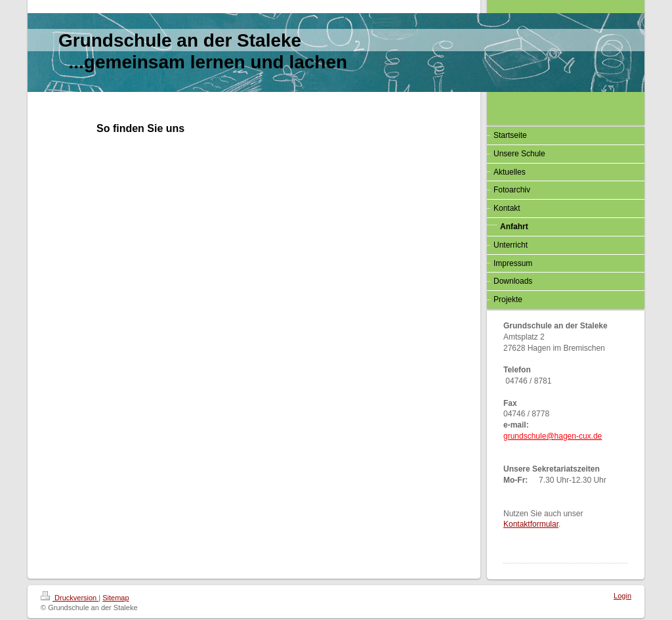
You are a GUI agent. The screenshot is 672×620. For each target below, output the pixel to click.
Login (622, 596)
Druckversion (70, 598)
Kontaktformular (531, 524)
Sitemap (115, 598)
